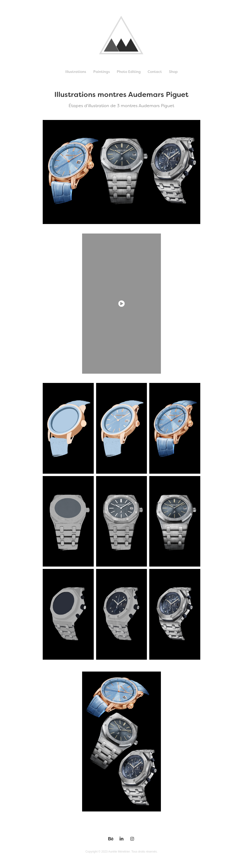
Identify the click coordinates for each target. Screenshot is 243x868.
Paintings (102, 72)
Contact (155, 72)
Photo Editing (129, 72)
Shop (173, 72)
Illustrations (76, 72)
